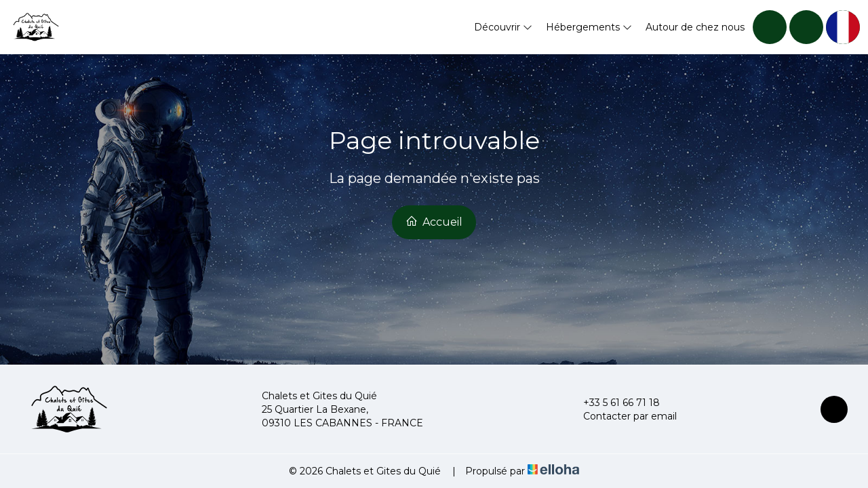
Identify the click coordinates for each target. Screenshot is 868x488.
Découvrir (503, 27)
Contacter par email (622, 416)
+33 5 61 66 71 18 (614, 403)
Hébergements (589, 27)
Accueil (434, 222)
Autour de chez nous (695, 27)
